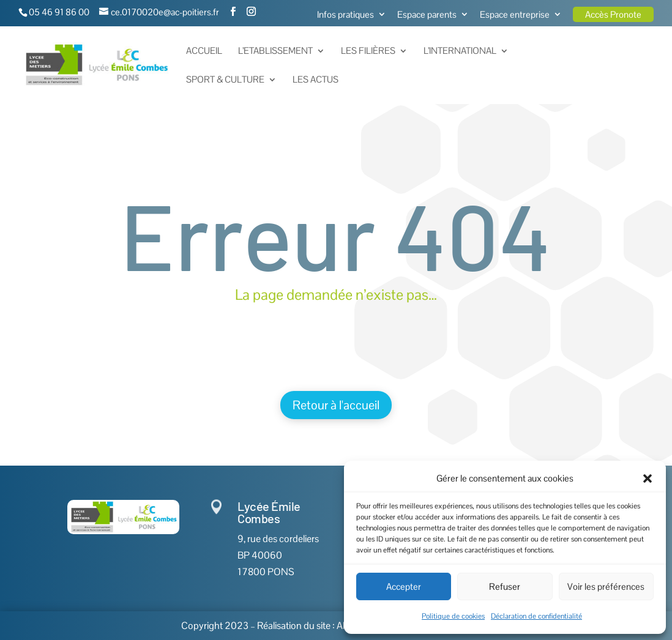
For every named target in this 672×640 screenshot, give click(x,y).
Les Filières (368, 51)
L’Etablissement (275, 51)
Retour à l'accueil (336, 405)
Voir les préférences (606, 586)
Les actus (315, 80)
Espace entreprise (515, 15)
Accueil (204, 51)
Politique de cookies (453, 616)
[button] (648, 478)
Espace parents (427, 15)
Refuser (505, 586)
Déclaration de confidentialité (536, 616)
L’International (460, 51)
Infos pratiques (345, 15)
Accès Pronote (613, 14)
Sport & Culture (225, 80)
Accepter (404, 586)
